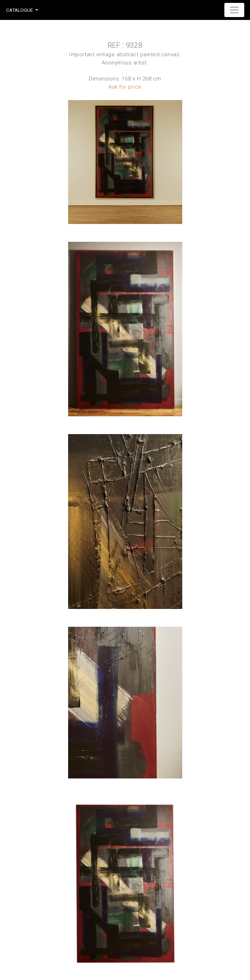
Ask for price (125, 87)
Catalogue (19, 10)
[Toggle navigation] (234, 10)
